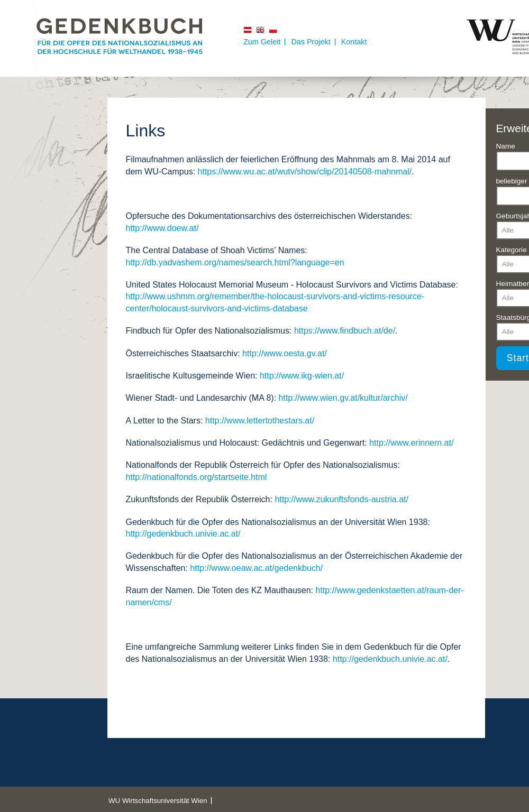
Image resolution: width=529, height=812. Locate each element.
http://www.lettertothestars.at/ (260, 421)
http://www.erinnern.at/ (411, 443)
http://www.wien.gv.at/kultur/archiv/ (343, 398)
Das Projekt (311, 42)
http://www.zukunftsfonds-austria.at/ (341, 499)
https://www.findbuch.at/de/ (345, 331)
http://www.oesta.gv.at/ (285, 353)
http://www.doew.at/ (162, 228)
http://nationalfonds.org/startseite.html (197, 477)
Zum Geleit (262, 42)
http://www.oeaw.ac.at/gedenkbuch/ (256, 568)
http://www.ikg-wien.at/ (302, 376)
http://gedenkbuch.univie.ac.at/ (183, 534)
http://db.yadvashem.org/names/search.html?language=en (235, 262)
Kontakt (354, 42)
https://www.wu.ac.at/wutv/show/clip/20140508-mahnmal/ (305, 172)
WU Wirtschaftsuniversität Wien (158, 801)
